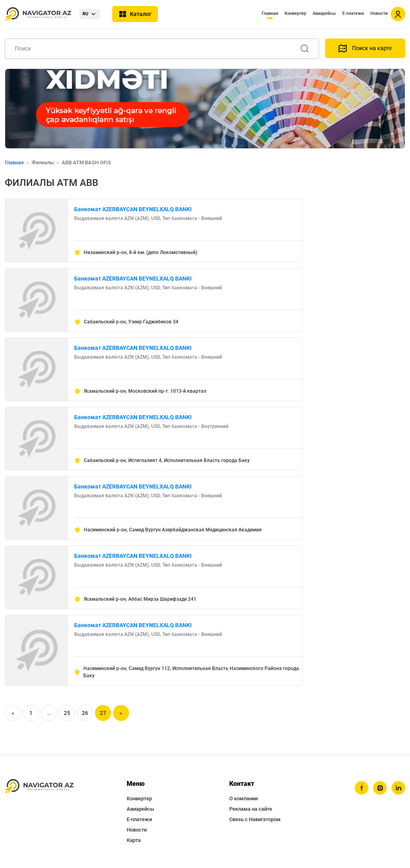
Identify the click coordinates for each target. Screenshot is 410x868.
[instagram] (380, 788)
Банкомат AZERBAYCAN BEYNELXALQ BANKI (133, 209)
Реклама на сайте (251, 809)
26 (85, 713)
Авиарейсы (324, 13)
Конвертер (295, 13)
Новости (379, 13)
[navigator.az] (39, 786)
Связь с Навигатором (255, 819)
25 (67, 713)
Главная (270, 13)
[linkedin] (398, 788)
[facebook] (362, 788)
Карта (134, 840)
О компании (243, 798)
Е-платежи (353, 13)
